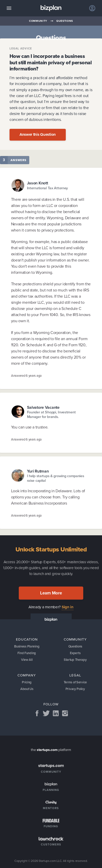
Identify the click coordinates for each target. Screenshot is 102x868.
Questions (65, 21)
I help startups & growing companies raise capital (56, 478)
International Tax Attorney (48, 188)
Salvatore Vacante (43, 407)
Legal (75, 675)
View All (27, 660)
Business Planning (27, 646)
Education (27, 639)
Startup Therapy (75, 660)
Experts (75, 653)
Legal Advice (21, 49)
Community (38, 21)
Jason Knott (38, 183)
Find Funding (27, 653)
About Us (27, 689)
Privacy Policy (75, 689)
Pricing (27, 682)
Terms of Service (75, 682)
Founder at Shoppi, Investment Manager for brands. (51, 415)
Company (27, 675)
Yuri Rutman (38, 471)
